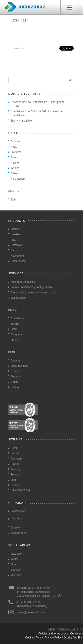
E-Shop (15, 464)
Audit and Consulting (23, 282)
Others (15, 173)
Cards (14, 250)
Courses (16, 141)
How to (15, 163)
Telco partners (19, 533)
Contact (15, 485)
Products (16, 152)
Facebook (16, 554)
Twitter (14, 559)
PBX (13, 240)
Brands (15, 453)
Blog (23, 20)
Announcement (20, 366)
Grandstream (18, 318)
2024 (14, 200)
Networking (17, 256)
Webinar (15, 168)
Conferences (18, 261)
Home (14, 20)
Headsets (16, 234)
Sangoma (16, 334)
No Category (18, 179)
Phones (15, 229)
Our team (16, 459)
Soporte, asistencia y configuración (31, 287)
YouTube (16, 575)
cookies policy (34, 638)
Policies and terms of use (53, 634)
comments (19, 48)
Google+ (16, 570)
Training (15, 469)
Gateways (16, 245)
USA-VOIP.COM (20, 491)
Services (16, 475)
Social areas (18, 511)
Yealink (15, 324)
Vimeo (14, 564)
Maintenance (18, 298)
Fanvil (14, 340)
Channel (16, 528)
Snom (14, 329)
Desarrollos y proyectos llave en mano (33, 293)
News (14, 147)
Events (15, 157)
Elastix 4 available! (22, 121)
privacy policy (53, 638)
